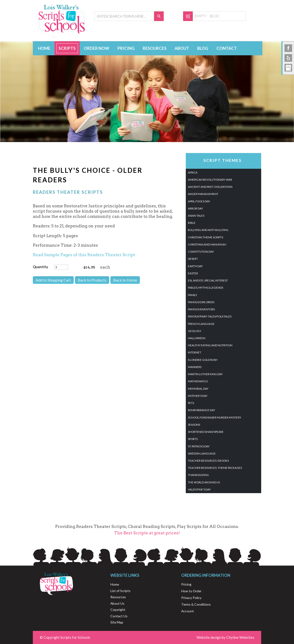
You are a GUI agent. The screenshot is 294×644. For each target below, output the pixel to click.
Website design (209, 637)
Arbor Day (195, 208)
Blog (203, 48)
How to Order (191, 591)
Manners (195, 367)
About (182, 48)
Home (44, 48)
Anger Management (203, 194)
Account (188, 611)
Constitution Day (201, 252)
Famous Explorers (201, 302)
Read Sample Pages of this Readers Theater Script (84, 255)
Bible (192, 223)
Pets (191, 403)
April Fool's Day (199, 201)
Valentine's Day (199, 489)
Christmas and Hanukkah (207, 244)
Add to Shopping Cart (53, 280)
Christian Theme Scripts (206, 237)
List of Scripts (120, 591)
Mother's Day (198, 396)
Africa (193, 172)
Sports (193, 439)
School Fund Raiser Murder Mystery (215, 417)
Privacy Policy (191, 598)
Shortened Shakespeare (206, 432)
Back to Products (92, 280)
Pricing (126, 48)
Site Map (117, 622)
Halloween (197, 338)
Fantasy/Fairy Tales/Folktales (210, 316)
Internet (195, 352)
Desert (193, 259)
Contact (227, 48)
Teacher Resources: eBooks (208, 461)
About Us (117, 603)
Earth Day (195, 266)
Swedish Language (202, 453)
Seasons (194, 425)
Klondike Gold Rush (203, 360)
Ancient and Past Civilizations (210, 187)
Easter (193, 273)
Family (193, 295)
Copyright (118, 610)
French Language (201, 324)
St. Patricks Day (199, 446)
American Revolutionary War (210, 180)
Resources (155, 48)
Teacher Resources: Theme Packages (215, 468)
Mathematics (198, 381)
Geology (195, 331)
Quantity (40, 267)
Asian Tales (196, 216)
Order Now (96, 48)
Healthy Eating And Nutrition (210, 345)
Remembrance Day (201, 410)
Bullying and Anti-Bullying (208, 230)
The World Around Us (204, 482)
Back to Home (125, 280)
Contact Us (119, 616)
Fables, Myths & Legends (206, 288)
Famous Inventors (201, 309)
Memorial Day (198, 389)
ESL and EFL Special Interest (208, 280)
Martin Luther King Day (205, 374)
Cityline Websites (240, 637)
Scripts (67, 48)
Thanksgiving (198, 475)
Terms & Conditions (196, 604)
